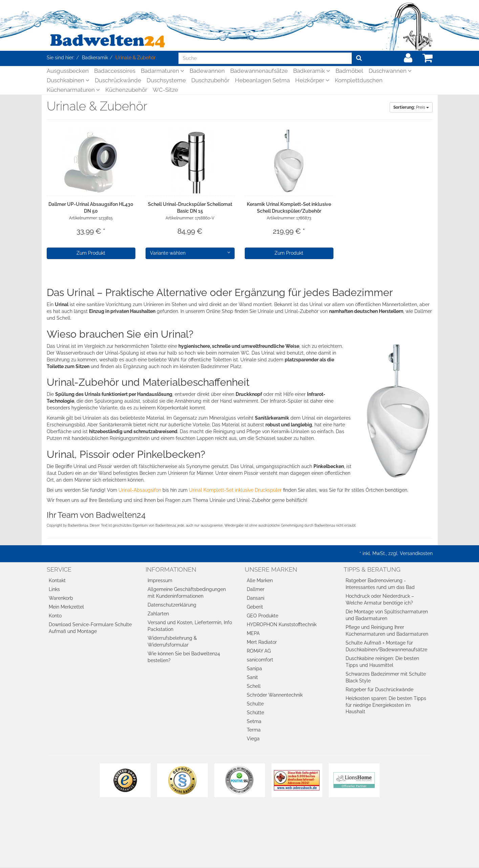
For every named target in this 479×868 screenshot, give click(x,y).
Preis (411, 107)
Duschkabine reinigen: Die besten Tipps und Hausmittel (382, 662)
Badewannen (207, 71)
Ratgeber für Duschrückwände (379, 690)
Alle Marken (260, 580)
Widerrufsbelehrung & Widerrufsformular (172, 641)
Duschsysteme (166, 80)
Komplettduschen (359, 80)
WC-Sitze (165, 90)
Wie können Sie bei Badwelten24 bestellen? (184, 657)
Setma (254, 721)
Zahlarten (158, 614)
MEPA (253, 633)
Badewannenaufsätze (259, 71)
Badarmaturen (162, 71)
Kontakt (57, 580)
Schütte (255, 713)
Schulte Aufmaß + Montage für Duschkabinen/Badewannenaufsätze (386, 646)
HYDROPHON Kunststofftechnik (282, 624)
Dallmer (256, 589)
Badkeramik (312, 71)
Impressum (160, 580)
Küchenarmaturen (73, 90)
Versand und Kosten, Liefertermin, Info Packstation (190, 626)
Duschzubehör (210, 80)
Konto (55, 616)
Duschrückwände (118, 80)
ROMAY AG (259, 651)
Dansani (256, 598)
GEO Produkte (263, 616)
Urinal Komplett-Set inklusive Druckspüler (235, 490)
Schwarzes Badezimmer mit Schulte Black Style (386, 677)
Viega (253, 739)
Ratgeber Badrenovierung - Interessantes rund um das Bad (380, 584)
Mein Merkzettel (66, 607)
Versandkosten (416, 553)
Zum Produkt (91, 253)
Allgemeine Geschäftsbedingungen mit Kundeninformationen (187, 593)
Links (54, 589)
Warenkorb (61, 598)
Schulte (255, 704)
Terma (254, 730)
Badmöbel (349, 71)
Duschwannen (390, 71)
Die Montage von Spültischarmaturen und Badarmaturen (387, 615)
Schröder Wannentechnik (275, 695)
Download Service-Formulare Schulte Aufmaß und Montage (90, 628)
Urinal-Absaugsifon (140, 490)
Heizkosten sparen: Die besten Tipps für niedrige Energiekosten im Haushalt (386, 705)
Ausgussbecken (68, 71)
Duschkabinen (68, 80)
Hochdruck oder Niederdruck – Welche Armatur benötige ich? (380, 599)
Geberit (255, 607)
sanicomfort (260, 660)
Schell (254, 686)
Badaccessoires (115, 71)
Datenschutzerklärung (172, 605)
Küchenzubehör (126, 90)
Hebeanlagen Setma (262, 80)
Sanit (252, 677)
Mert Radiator (262, 642)
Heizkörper (312, 80)
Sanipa (254, 669)
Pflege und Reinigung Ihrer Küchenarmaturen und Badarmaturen (387, 631)
